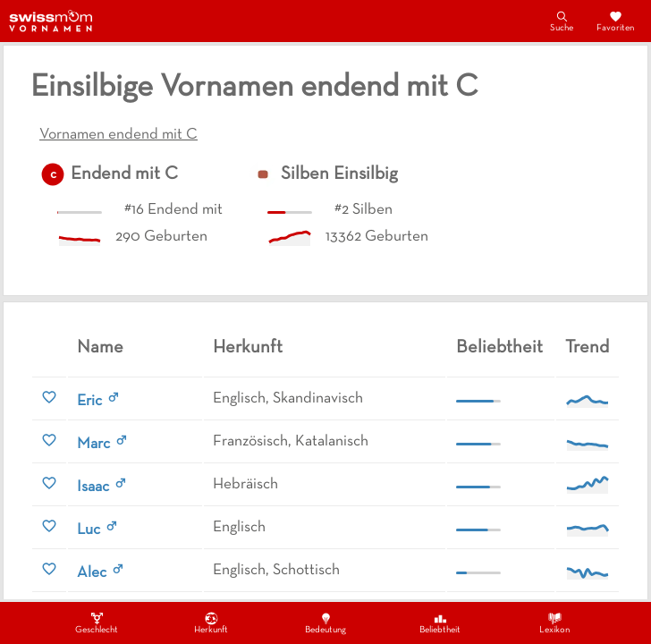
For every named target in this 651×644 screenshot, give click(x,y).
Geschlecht (97, 623)
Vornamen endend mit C (118, 135)
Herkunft (211, 623)
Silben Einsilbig (339, 174)
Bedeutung (325, 623)
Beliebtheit (440, 623)
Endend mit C (124, 174)
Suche (562, 21)
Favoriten (615, 21)
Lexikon (554, 623)
